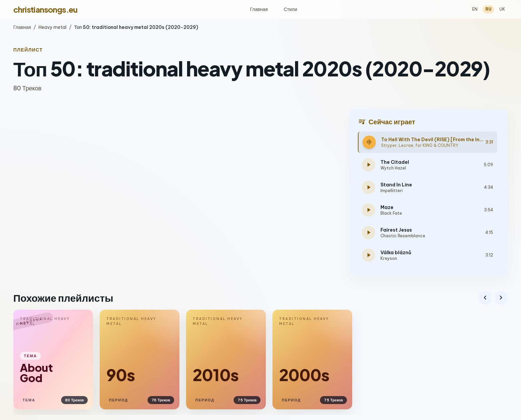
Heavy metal (52, 27)
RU (488, 9)
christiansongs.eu (46, 9)
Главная (259, 9)
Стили (290, 9)
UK (502, 9)
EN (475, 9)
